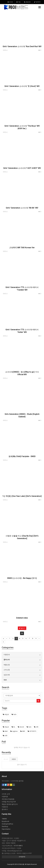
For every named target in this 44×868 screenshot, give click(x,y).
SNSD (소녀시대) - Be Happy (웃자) (22, 578)
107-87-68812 (18, 846)
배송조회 (27, 2)
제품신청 (7, 665)
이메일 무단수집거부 (9, 802)
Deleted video (22, 618)
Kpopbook (5, 821)
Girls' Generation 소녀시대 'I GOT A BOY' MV (22, 168)
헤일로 (6, 714)
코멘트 (14, 759)
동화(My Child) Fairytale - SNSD (22, 456)
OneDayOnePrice (7, 824)
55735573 (32, 731)
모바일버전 (22, 857)
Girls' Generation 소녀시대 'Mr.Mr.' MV (22, 208)
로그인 (10, 2)
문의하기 (37, 2)
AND (23, 731)
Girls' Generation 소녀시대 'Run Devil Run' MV (22, 46)
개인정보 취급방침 (8, 799)
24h (36, 727)
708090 (4, 819)
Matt (5, 731)
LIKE (5, 736)
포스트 (6, 759)
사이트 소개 (6, 794)
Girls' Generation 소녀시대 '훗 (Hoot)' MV (22, 86)
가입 (18, 2)
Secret (21, 727)
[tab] (22, 655)
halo (14, 714)
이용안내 (7, 655)
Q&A (5, 680)
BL (13, 727)
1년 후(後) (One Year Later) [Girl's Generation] (22, 496)
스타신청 (7, 670)
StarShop (5, 826)
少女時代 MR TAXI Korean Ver (22, 248)
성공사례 (7, 675)
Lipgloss (14, 731)
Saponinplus (6, 829)
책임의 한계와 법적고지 (10, 804)
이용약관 (5, 797)
